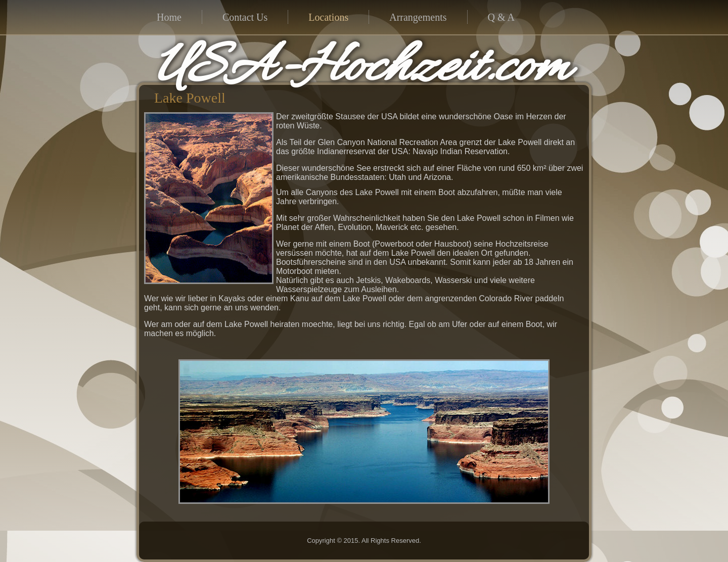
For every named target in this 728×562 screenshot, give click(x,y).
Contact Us (245, 17)
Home (169, 17)
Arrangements (418, 17)
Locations (328, 17)
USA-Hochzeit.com (362, 69)
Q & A (501, 17)
